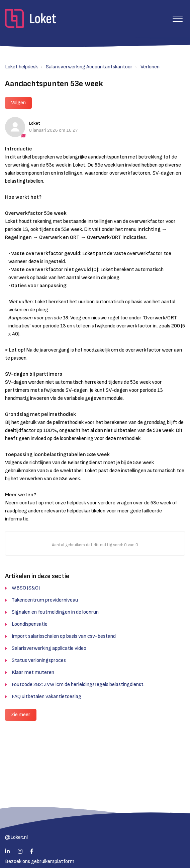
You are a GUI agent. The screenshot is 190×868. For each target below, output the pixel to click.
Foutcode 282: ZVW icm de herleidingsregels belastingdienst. (78, 685)
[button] (177, 19)
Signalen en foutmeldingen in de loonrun (55, 612)
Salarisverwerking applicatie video (49, 648)
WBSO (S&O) (26, 588)
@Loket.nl (16, 837)
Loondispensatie (30, 624)
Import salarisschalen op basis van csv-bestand (64, 636)
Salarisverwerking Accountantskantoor (89, 67)
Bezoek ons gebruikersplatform (40, 861)
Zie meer (21, 715)
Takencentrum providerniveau (45, 600)
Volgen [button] (18, 103)
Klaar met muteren (33, 672)
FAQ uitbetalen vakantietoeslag (46, 697)
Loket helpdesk (21, 67)
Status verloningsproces (39, 660)
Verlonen (150, 67)
